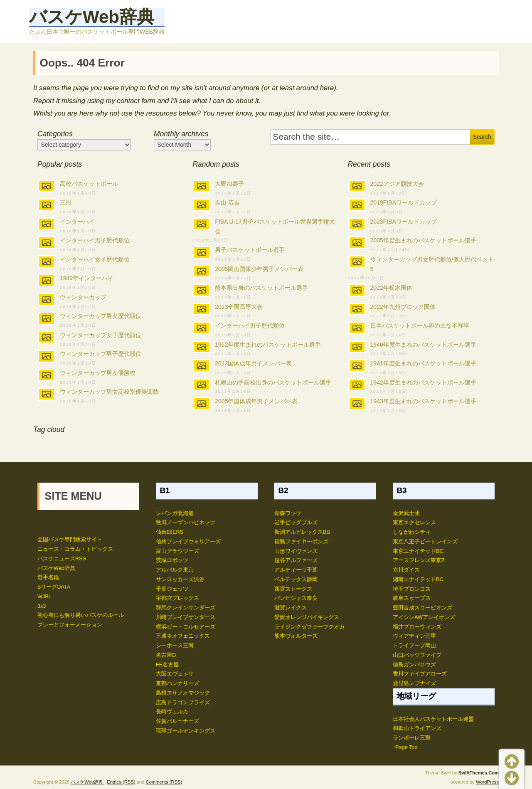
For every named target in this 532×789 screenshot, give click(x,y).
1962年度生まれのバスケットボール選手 (268, 345)
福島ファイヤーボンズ (301, 542)
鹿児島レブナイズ (414, 683)
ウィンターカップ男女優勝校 (98, 373)
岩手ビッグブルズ (296, 523)
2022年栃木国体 (391, 288)
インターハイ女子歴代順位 (95, 259)
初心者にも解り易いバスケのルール (81, 615)
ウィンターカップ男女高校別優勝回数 (109, 392)
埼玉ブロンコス (412, 589)
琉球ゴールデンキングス (186, 731)
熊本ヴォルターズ (296, 636)
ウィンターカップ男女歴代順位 (101, 316)
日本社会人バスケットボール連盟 (433, 719)
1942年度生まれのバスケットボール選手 (423, 382)
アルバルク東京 (175, 570)
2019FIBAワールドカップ (404, 202)
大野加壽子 (229, 184)
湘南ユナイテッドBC (418, 579)
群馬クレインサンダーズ (186, 608)
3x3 (42, 606)
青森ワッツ (288, 513)
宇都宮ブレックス (177, 598)
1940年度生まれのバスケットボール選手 (423, 345)
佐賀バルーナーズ (177, 721)
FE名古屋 (167, 665)
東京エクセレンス (414, 523)
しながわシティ (412, 532)
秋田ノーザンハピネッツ (186, 523)
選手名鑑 (48, 577)
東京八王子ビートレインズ (425, 542)
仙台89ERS (170, 532)
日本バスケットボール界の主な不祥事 (420, 325)
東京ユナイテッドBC (418, 551)
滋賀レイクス (291, 608)
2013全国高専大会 (239, 307)
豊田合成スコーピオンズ (422, 608)
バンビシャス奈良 (296, 598)
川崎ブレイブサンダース (186, 617)
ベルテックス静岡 (296, 579)
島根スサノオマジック (183, 693)
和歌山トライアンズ (417, 728)
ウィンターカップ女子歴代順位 (101, 335)
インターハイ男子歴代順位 (95, 240)
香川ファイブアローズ (420, 674)
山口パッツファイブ (417, 655)
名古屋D (166, 655)
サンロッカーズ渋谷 (180, 579)
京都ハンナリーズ (177, 683)
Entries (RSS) (121, 782)
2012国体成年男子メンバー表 (253, 363)
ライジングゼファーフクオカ (309, 627)
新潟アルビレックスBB (302, 532)
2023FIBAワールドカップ (404, 222)
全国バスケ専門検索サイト (70, 540)
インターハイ (77, 222)
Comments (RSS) (164, 782)
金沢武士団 (406, 513)
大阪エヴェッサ (175, 674)
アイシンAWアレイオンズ (424, 617)
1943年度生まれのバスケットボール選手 (423, 401)
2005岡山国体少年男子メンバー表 (259, 269)
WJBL (44, 597)
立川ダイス (406, 570)
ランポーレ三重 (412, 738)
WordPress (487, 782)
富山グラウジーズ (177, 551)
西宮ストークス (293, 589)
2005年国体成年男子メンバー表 (256, 401)
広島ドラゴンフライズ (183, 703)
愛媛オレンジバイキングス (307, 617)
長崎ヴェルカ (172, 712)
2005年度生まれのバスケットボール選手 (423, 240)
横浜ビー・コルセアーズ (186, 627)
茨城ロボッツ (172, 560)
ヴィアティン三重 (414, 636)
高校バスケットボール (89, 184)
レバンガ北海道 (175, 513)
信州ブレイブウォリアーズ (188, 542)
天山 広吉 (227, 202)
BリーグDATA (54, 587)
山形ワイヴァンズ (296, 551)
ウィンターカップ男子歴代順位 (101, 354)
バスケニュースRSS (62, 559)
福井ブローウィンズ (417, 627)
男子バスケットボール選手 (250, 250)
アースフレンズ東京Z (419, 560)
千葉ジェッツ (172, 589)
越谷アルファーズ (296, 560)
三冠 (66, 202)
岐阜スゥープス (412, 598)
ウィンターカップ (83, 297)
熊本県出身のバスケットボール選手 (261, 288)
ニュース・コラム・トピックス (75, 549)
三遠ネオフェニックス (183, 636)
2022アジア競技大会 (397, 184)
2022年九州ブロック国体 (403, 307)
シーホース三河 (175, 646)
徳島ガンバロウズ (414, 665)
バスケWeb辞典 (92, 17)
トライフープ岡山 (414, 646)
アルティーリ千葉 (296, 570)
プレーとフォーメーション (70, 625)
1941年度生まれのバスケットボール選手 (423, 363)
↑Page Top (405, 747)
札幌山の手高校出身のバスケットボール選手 (273, 382)
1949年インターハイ (87, 278)
